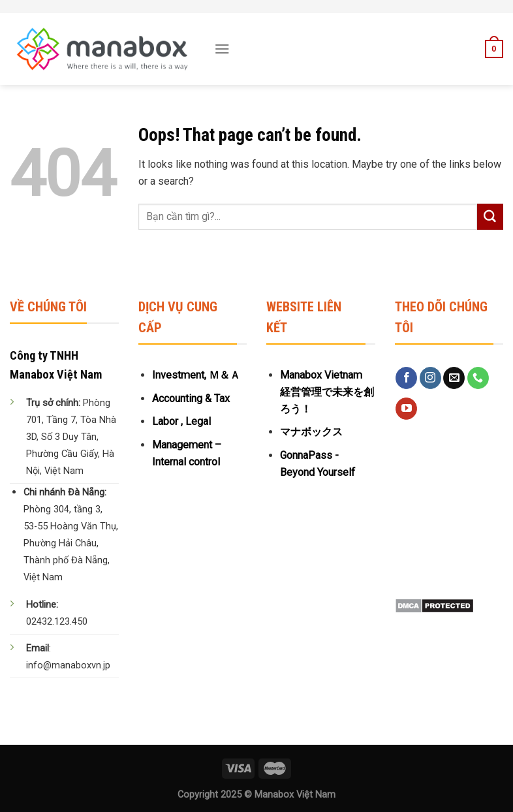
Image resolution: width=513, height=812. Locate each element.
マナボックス (311, 432)
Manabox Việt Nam (295, 795)
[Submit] (490, 217)
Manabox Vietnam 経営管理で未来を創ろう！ (327, 392)
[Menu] (222, 49)
